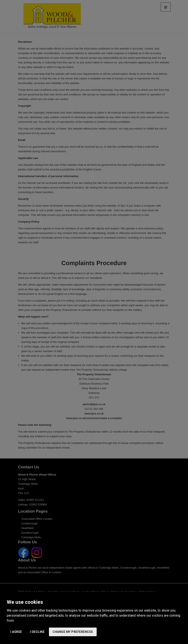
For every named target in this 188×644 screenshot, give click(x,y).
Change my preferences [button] (73, 632)
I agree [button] (16, 632)
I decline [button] (37, 632)
